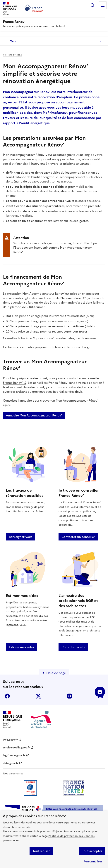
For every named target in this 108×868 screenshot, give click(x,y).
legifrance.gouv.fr (14, 755)
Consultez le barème (17, 338)
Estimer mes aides (21, 647)
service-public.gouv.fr (16, 748)
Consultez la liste (73, 647)
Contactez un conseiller (78, 537)
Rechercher (92, 5)
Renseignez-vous (20, 537)
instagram (70, 696)
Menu (103, 5)
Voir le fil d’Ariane (12, 55)
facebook (7, 696)
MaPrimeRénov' (71, 298)
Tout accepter (92, 851)
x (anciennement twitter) (38, 696)
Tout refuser (41, 851)
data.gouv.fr (11, 763)
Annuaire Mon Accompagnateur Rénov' (34, 415)
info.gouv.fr (10, 740)
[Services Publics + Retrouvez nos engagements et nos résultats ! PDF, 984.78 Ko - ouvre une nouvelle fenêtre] (54, 810)
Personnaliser (93, 861)
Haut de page (56, 673)
